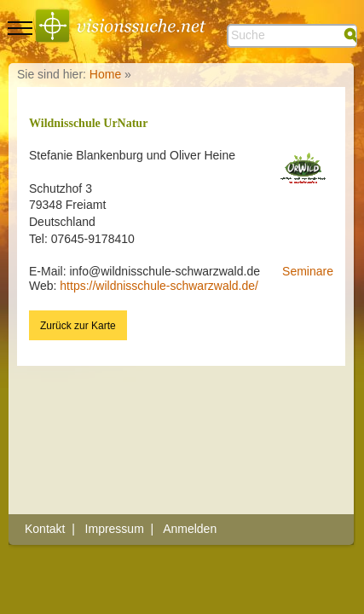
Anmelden (190, 529)
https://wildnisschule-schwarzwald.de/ (159, 286)
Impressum (115, 529)
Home (105, 74)
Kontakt (45, 529)
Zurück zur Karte (78, 326)
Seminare (308, 271)
